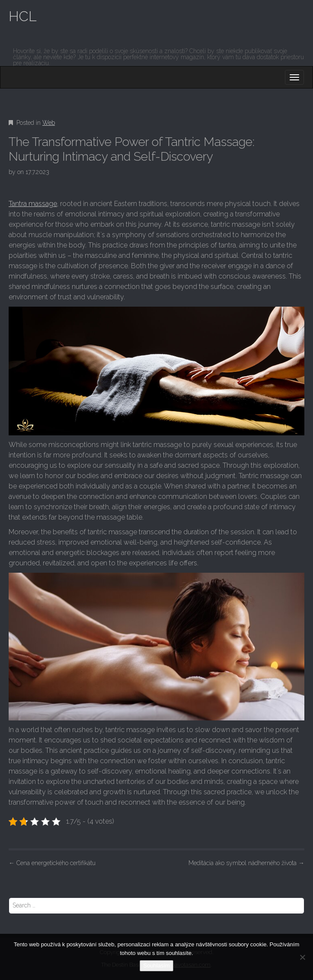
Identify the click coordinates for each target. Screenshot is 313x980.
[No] (302, 957)
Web (49, 123)
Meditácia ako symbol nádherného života (246, 863)
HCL (23, 16)
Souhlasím (156, 966)
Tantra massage (33, 204)
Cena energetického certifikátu (52, 863)
